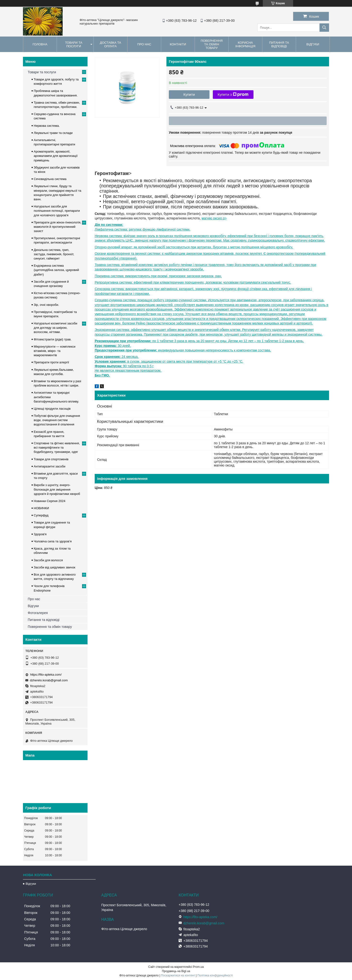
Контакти (178, 44)
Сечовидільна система (50, 179)
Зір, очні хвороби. (46, 305)
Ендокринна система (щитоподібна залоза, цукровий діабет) (56, 270)
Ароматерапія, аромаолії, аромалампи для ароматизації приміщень (56, 156)
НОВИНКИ (41, 508)
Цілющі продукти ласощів (52, 409)
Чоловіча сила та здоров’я (53, 541)
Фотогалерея (38, 613)
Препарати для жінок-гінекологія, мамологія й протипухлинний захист (58, 227)
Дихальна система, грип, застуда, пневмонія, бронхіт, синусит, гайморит (54, 254)
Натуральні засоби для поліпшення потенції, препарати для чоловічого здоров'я (57, 211)
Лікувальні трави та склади (53, 133)
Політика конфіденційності (215, 975)
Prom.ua (198, 967)
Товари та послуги (74, 44)
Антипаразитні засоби (49, 466)
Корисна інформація (245, 44)
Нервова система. (47, 126)
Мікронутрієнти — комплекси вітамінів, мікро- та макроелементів (55, 351)
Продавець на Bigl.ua (176, 971)
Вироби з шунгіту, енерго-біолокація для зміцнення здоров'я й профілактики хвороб (57, 489)
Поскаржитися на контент (178, 975)
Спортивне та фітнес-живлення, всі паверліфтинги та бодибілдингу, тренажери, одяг (57, 448)
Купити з (233, 95)
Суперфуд (41, 515)
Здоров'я (40, 534)
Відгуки (313, 44)
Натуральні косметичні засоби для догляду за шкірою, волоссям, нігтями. (55, 328)
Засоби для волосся (48, 560)
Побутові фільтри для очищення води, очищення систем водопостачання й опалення (57, 420)
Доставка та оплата (111, 44)
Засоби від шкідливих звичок (55, 567)
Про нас (144, 44)
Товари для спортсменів (51, 459)
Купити (189, 94)
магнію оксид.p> (214, 218)
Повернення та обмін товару (212, 44)
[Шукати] (324, 28)
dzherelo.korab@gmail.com (49, 680)
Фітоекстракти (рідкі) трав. (53, 339)
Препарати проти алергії (51, 362)
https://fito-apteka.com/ (46, 675)
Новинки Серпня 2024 (49, 501)
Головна (40, 44)
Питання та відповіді (279, 44)
